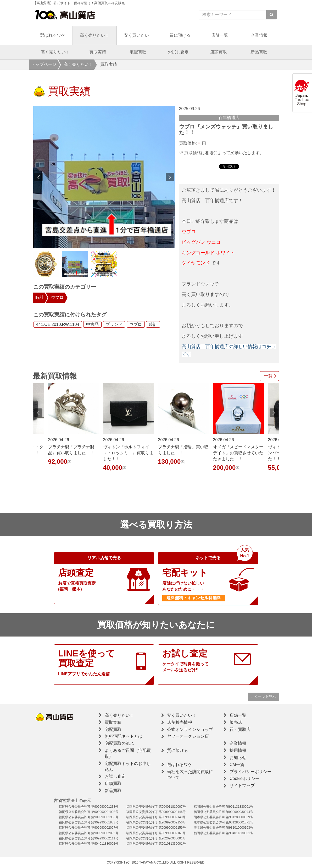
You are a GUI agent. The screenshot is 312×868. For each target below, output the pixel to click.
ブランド (114, 324)
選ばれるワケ (53, 35)
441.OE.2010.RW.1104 (58, 324)
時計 (40, 297)
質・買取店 (240, 729)
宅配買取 (138, 52)
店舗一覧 (220, 35)
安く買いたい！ (138, 35)
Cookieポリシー (244, 778)
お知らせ (238, 758)
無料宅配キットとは (124, 736)
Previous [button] (38, 177)
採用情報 (238, 750)
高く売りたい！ (94, 35)
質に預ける (180, 35)
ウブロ (57, 297)
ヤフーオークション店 (188, 736)
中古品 (92, 324)
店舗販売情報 (180, 722)
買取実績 (98, 52)
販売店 (236, 722)
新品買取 (259, 52)
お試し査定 (178, 52)
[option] (104, 177)
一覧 (268, 376)
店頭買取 (219, 52)
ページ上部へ (263, 697)
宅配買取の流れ (119, 743)
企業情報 (259, 35)
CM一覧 (237, 765)
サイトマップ (242, 786)
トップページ (44, 64)
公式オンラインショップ (190, 729)
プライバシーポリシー (250, 772)
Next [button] (170, 177)
